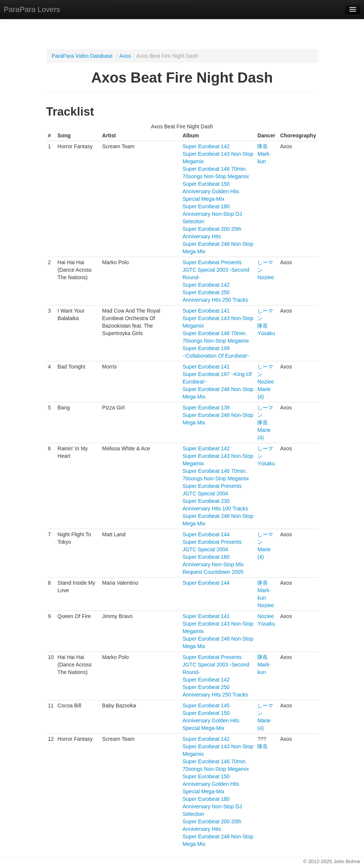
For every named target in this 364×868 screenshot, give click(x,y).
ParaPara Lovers (32, 9)
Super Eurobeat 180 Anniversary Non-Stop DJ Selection (212, 214)
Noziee (266, 277)
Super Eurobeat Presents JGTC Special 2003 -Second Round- (216, 270)
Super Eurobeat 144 (206, 534)
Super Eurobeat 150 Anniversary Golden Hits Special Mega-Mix (211, 191)
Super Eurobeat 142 (206, 146)
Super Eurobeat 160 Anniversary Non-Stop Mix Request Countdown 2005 (213, 564)
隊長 (263, 146)
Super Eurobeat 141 (206, 311)
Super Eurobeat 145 (206, 706)
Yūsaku (266, 333)
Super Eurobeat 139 (206, 408)
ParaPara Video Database (82, 56)
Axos (125, 56)
